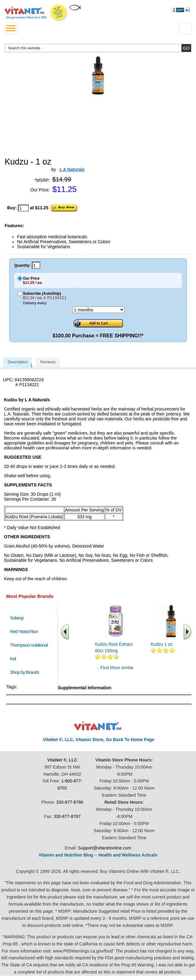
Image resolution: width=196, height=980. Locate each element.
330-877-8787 (67, 816)
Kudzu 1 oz (162, 644)
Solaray (17, 618)
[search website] (98, 48)
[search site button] (186, 48)
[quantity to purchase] (23, 208)
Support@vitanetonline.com (105, 848)
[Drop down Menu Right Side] (185, 28)
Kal (13, 659)
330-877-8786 (70, 802)
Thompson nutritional (29, 645)
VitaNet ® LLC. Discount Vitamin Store (98, 726)
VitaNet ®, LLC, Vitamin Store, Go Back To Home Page (99, 740)
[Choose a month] (98, 310)
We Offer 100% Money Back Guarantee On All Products (59, 13)
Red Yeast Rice (24, 631)
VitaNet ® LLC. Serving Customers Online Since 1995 (26, 13)
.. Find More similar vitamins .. (115, 670)
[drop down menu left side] (11, 28)
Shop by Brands (26, 672)
